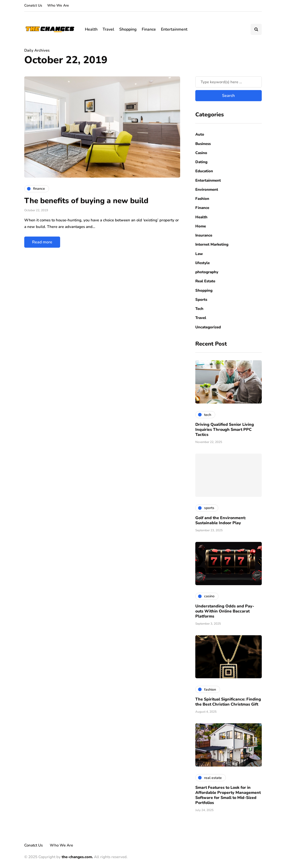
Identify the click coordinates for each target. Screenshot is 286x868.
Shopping (128, 29)
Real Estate (205, 281)
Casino (201, 153)
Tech (199, 309)
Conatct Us (33, 5)
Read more (42, 242)
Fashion (202, 199)
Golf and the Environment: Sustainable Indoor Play (221, 520)
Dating (201, 162)
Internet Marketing (212, 244)
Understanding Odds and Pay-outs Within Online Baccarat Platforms (225, 611)
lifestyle (202, 263)
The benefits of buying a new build (86, 201)
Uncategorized (208, 327)
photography (207, 272)
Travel (108, 29)
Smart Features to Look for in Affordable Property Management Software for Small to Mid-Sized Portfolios (228, 795)
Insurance (204, 235)
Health (91, 29)
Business (203, 144)
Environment (207, 189)
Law (199, 254)
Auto (200, 134)
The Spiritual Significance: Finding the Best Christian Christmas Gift (228, 702)
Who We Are (58, 5)
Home (201, 226)
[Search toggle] (256, 29)
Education (204, 171)
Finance (149, 29)
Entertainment (174, 29)
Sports (201, 300)
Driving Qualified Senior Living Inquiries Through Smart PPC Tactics (225, 430)
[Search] (229, 82)
